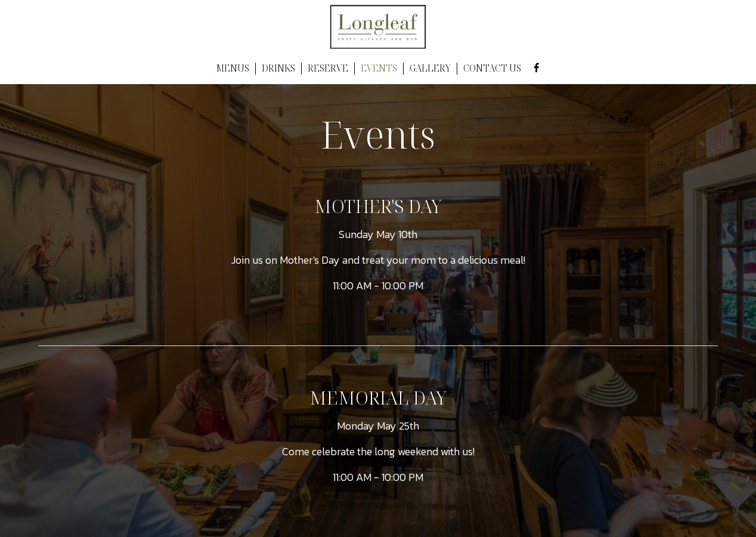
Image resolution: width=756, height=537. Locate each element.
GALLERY (430, 69)
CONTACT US (492, 69)
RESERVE (328, 69)
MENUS (233, 69)
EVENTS (379, 69)
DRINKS (278, 69)
